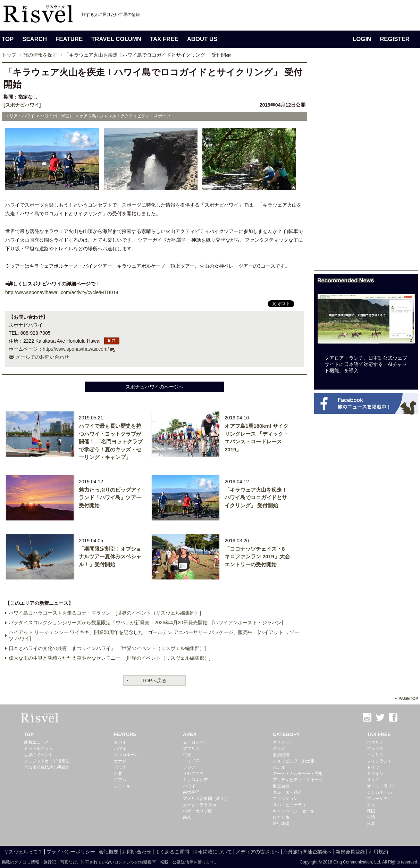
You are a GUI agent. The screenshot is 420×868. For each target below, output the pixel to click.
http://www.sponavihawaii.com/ (76, 349)
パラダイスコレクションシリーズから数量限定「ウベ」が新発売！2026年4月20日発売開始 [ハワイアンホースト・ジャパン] (146, 623)
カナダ (120, 761)
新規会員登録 (350, 852)
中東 (187, 755)
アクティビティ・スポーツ (298, 780)
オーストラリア (381, 786)
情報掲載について (212, 852)
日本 (371, 824)
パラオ (120, 767)
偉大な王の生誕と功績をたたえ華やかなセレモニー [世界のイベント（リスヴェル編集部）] (110, 658)
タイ (371, 805)
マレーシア (377, 799)
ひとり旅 (281, 817)
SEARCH (35, 39)
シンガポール (126, 755)
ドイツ (373, 767)
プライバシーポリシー (71, 852)
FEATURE (69, 39)
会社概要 (109, 852)
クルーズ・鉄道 (287, 792)
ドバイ (120, 742)
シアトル (122, 786)
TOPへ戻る (155, 681)
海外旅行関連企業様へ (308, 852)
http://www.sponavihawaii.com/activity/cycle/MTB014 (62, 292)
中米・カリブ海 (198, 811)
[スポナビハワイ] (22, 105)
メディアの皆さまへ (258, 852)
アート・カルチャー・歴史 (298, 774)
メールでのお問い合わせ (42, 357)
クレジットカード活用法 (47, 761)
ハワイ (120, 749)
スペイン (375, 774)
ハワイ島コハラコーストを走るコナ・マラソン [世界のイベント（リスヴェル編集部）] (105, 613)
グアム (120, 780)
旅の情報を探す (40, 55)
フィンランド (379, 761)
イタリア (375, 742)
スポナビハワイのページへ (154, 387)
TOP (8, 39)
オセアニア (193, 774)
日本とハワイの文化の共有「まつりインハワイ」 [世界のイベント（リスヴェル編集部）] (107, 648)
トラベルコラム (39, 749)
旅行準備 (281, 824)
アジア (189, 767)
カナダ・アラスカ (200, 805)
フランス (375, 749)
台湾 (371, 817)
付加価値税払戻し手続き (47, 767)
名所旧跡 (281, 755)
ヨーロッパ (193, 742)
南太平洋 (191, 792)
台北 (118, 774)
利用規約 (378, 852)
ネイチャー (283, 742)
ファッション (285, 799)
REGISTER (395, 39)
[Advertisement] (366, 166)
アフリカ (191, 749)
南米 (187, 817)
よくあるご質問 (172, 852)
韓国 (371, 811)
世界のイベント (39, 755)
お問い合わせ (137, 852)
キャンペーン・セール (294, 811)
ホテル (279, 767)
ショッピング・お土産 (294, 761)
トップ (9, 55)
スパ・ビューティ (289, 805)
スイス (373, 780)
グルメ (279, 749)
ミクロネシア (195, 780)
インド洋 (191, 761)
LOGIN (362, 39)
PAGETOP (408, 699)
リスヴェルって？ (23, 852)
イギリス (375, 755)
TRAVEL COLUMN (116, 39)
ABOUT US (202, 39)
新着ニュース (36, 742)
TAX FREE (164, 39)
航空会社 (281, 786)
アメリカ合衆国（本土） (206, 799)
